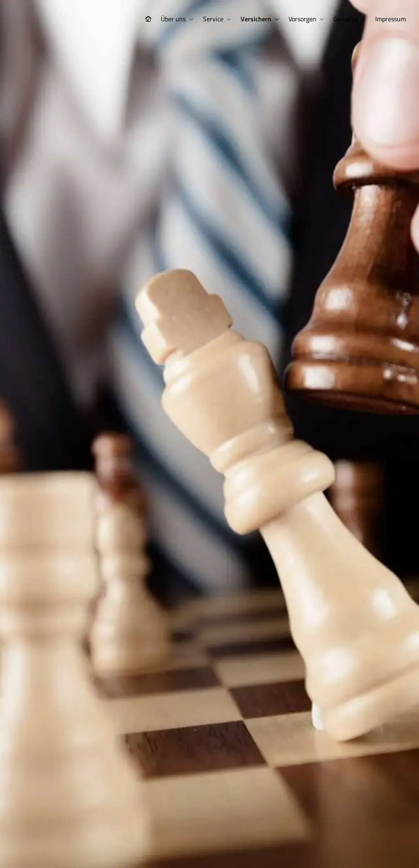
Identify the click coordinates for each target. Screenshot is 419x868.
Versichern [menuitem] (256, 19)
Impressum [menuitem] (391, 19)
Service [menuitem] (213, 19)
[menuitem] (148, 19)
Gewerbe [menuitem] (346, 19)
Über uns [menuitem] (173, 19)
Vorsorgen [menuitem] (302, 19)
